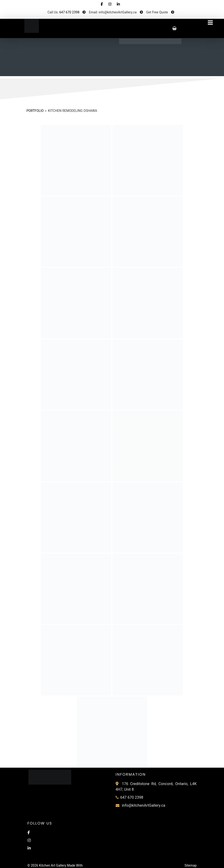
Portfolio (35, 111)
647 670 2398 (69, 12)
